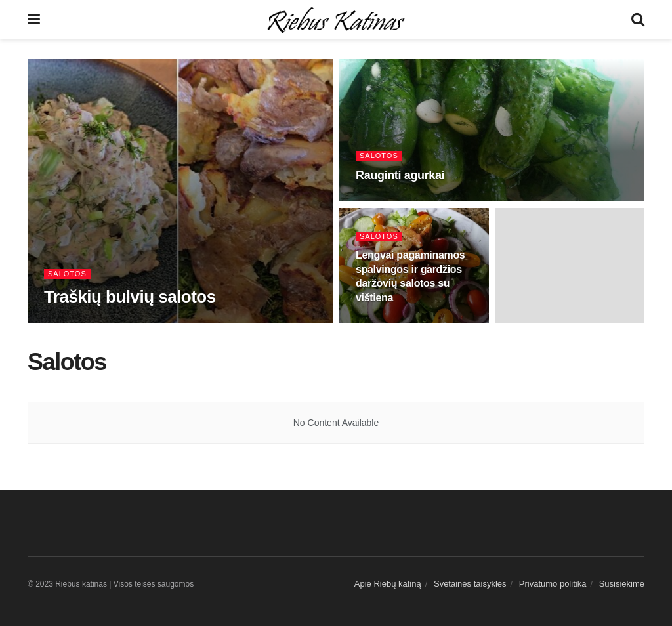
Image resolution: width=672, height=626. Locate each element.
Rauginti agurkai (400, 175)
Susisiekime (622, 584)
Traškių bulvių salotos (130, 297)
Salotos (67, 274)
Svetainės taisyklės (470, 584)
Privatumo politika (553, 584)
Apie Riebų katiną (388, 584)
